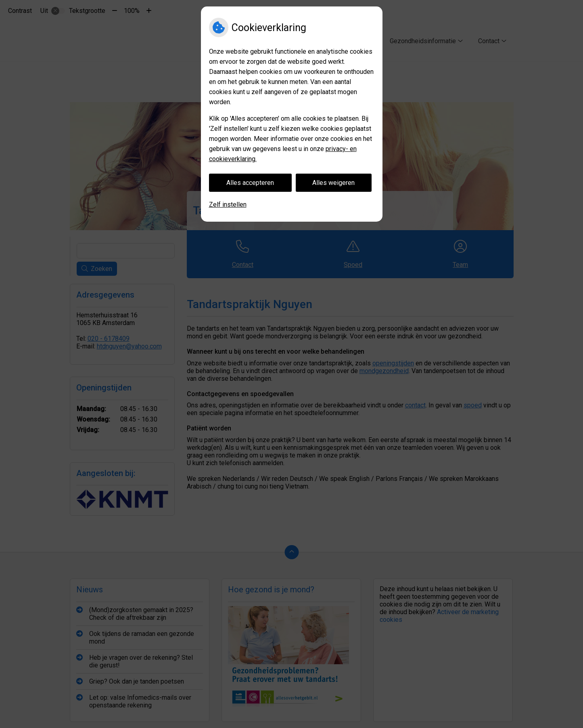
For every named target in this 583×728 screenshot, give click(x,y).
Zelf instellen (228, 205)
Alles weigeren (333, 183)
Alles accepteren (250, 183)
